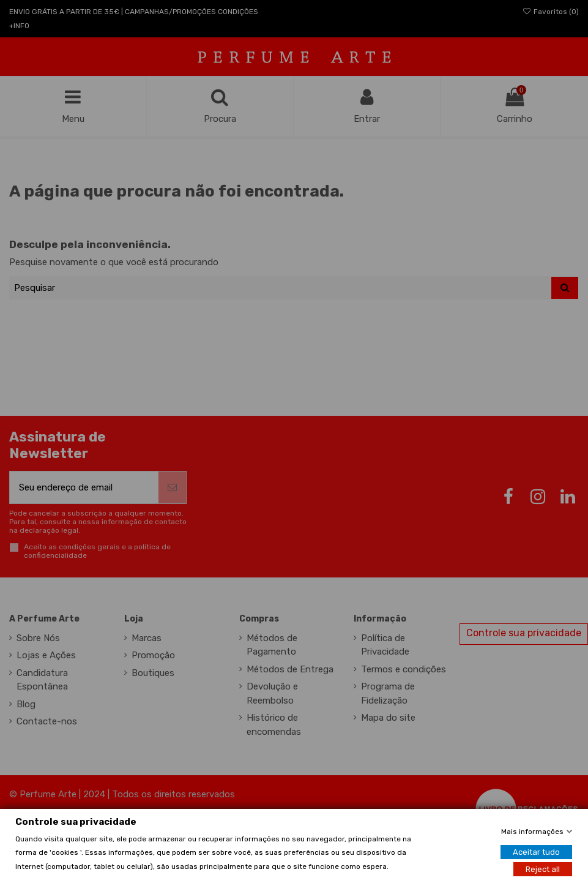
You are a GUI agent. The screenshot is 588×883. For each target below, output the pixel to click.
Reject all (543, 869)
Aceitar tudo (536, 851)
